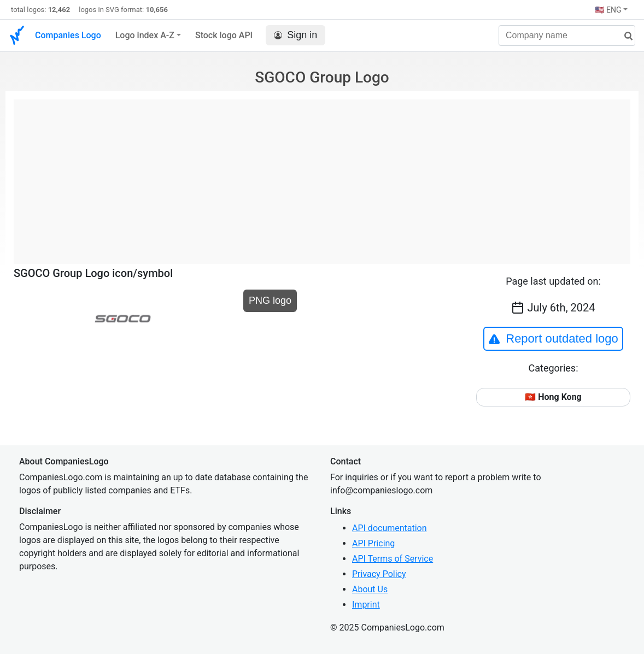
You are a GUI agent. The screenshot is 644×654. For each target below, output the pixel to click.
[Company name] (567, 36)
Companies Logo (68, 35)
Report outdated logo (553, 339)
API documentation (390, 528)
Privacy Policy (379, 574)
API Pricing (373, 543)
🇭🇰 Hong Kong (553, 397)
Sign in (295, 35)
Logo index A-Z (145, 35)
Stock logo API (224, 35)
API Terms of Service (393, 559)
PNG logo (270, 301)
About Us (370, 589)
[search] (624, 36)
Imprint (366, 605)
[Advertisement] (322, 176)
